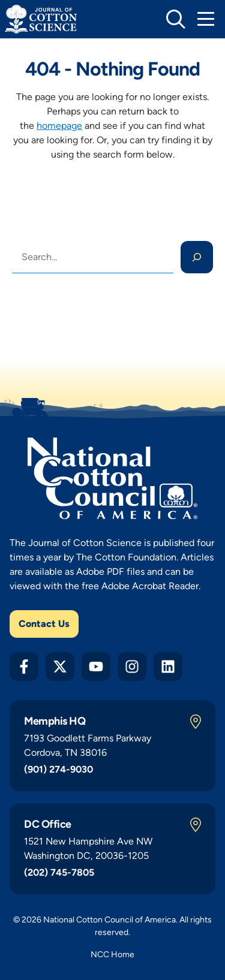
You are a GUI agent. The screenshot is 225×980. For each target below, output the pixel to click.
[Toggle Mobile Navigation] (206, 19)
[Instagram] (132, 667)
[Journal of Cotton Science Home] (41, 19)
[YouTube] (96, 667)
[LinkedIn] (168, 667)
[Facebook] (24, 667)
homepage (59, 126)
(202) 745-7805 (59, 872)
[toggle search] (176, 19)
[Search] (197, 257)
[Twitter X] (60, 667)
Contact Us (44, 624)
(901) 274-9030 (58, 769)
